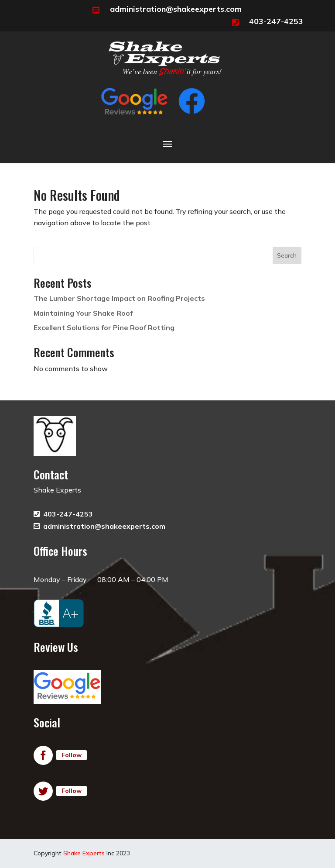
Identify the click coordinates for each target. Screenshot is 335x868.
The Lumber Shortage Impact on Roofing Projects (119, 298)
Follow (72, 755)
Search (287, 255)
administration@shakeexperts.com (176, 9)
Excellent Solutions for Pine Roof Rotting (104, 327)
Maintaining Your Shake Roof (83, 313)
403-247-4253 (276, 21)
